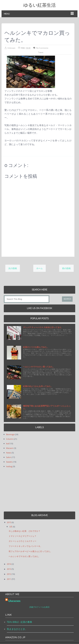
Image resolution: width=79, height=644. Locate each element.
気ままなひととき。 (17, 629)
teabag (9, 466)
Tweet (41, 52)
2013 (9, 569)
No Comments (42, 48)
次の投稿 (13, 268)
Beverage (10, 434)
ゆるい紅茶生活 (40, 5)
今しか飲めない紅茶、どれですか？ (24, 531)
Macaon (10, 448)
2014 (9, 564)
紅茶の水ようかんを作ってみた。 (38, 386)
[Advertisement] (23, 490)
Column (10, 439)
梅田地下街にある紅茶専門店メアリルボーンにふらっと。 (47, 407)
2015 (9, 522)
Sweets (9, 462)
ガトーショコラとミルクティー (22, 541)
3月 (11, 527)
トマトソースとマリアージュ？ (22, 536)
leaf (8, 444)
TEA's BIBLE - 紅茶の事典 (19, 622)
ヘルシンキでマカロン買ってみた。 (39, 367)
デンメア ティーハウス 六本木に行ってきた (42, 327)
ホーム (39, 268)
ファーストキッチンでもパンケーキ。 (25, 546)
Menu (7, 14)
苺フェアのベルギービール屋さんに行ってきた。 (30, 551)
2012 (9, 574)
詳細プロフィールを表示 (39, 607)
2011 (9, 579)
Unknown (14, 601)
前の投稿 (66, 268)
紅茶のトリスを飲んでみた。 (36, 347)
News (9, 453)
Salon (9, 457)
